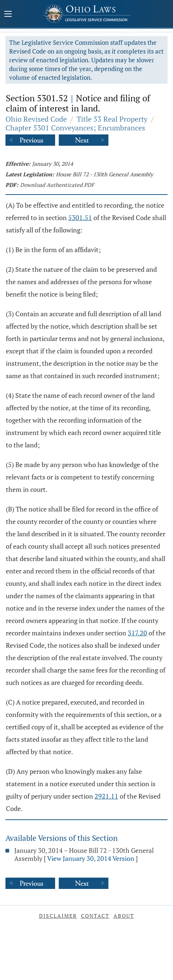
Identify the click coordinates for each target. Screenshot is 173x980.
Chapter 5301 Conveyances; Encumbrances (75, 128)
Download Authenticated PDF (57, 185)
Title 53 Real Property (112, 119)
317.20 (137, 633)
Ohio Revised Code (36, 119)
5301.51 (80, 217)
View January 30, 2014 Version (91, 858)
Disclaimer (58, 916)
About (124, 916)
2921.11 (106, 796)
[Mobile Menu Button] (8, 15)
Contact (95, 916)
